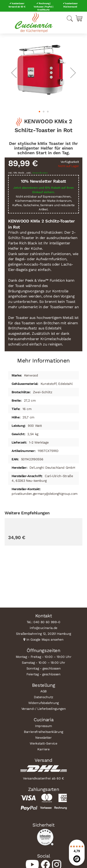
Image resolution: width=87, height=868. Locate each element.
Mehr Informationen (43, 361)
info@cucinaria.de (43, 628)
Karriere (43, 749)
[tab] (43, 359)
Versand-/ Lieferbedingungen (44, 709)
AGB (43, 691)
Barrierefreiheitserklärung (43, 732)
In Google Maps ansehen (45, 639)
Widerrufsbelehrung (43, 703)
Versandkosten (40, 173)
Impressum (43, 726)
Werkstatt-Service (43, 743)
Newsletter (43, 738)
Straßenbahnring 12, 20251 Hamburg (43, 634)
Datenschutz (43, 697)
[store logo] (34, 23)
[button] (14, 73)
